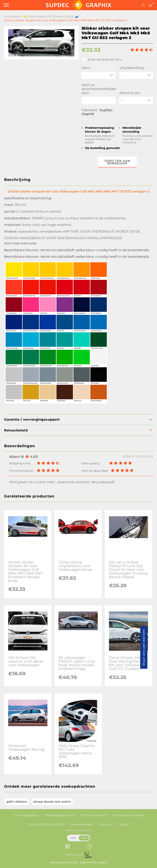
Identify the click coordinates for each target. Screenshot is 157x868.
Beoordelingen (82, 824)
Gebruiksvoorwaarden (128, 815)
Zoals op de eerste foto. (102, 59)
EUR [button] (84, 838)
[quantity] (136, 100)
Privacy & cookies (93, 815)
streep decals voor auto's (52, 802)
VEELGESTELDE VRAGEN (46, 824)
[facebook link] (68, 847)
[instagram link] (89, 847)
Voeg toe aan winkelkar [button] (117, 162)
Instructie (106, 824)
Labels (124, 824)
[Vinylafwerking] (136, 75)
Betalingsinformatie (60, 815)
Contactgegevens (26, 815)
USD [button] (73, 838)
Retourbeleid (16, 430)
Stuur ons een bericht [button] (144, 647)
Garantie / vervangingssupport (32, 419)
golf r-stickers (17, 802)
